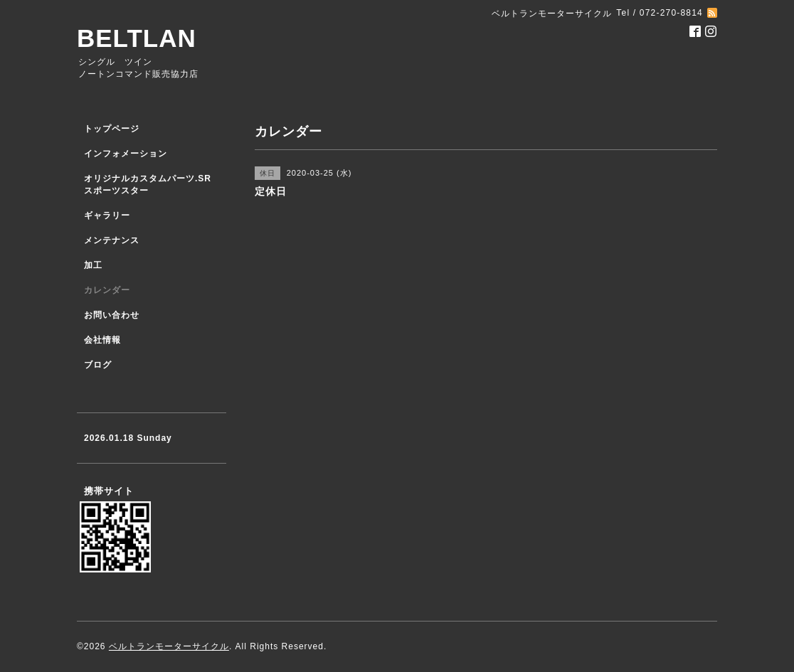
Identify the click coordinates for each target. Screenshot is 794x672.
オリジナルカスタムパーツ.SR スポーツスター (148, 185)
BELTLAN (137, 38)
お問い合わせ (112, 315)
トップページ (112, 129)
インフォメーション (126, 154)
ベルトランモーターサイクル (169, 646)
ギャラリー (107, 215)
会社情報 (102, 340)
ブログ (98, 365)
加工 (93, 265)
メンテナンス (112, 240)
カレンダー (107, 290)
